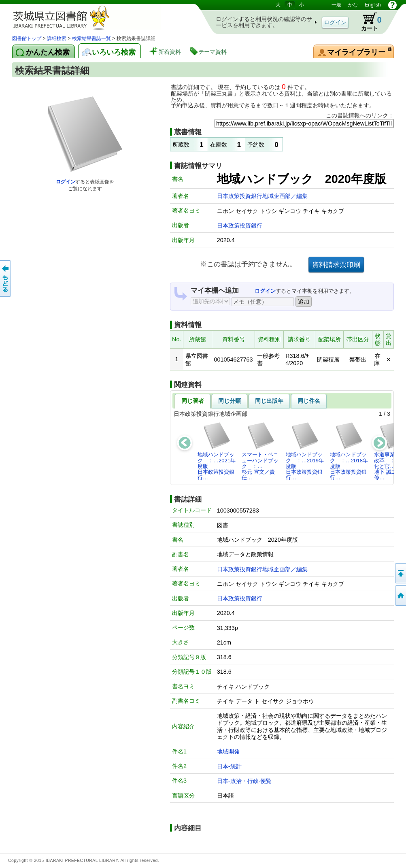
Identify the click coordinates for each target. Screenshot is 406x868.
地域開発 (228, 751)
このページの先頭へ (400, 573)
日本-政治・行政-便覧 (244, 781)
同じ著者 (193, 401)
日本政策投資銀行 (240, 226)
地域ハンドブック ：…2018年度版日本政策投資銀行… (349, 451)
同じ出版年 (269, 401)
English (373, 5)
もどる (6, 279)
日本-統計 (229, 766)
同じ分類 (230, 401)
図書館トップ (27, 38)
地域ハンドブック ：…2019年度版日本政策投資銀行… (305, 451)
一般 (336, 5)
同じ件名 (309, 401)
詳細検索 (57, 38)
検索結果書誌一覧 (91, 38)
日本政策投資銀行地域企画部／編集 (262, 196)
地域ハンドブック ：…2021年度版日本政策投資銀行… (217, 451)
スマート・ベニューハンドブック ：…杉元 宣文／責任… (260, 451)
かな (353, 5)
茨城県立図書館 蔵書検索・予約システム (97, 17)
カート (368, 22)
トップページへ (400, 596)
